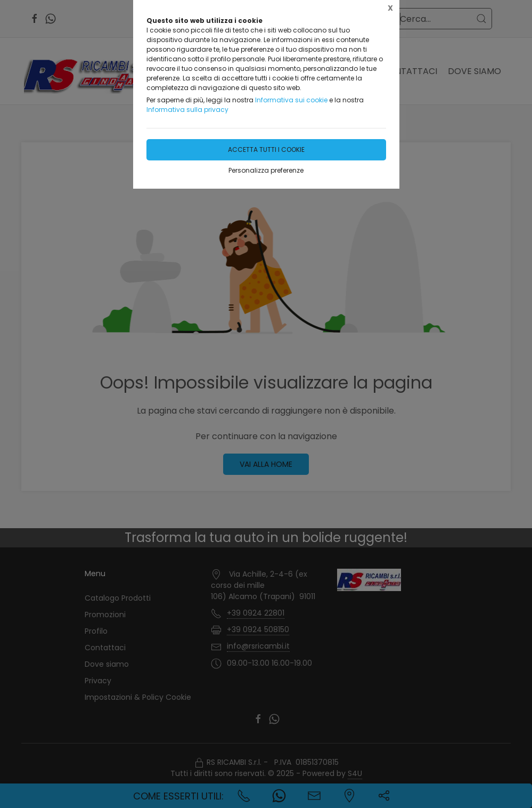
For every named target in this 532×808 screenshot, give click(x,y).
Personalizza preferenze (266, 170)
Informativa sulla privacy (187, 110)
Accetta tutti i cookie (266, 150)
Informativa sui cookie (291, 100)
